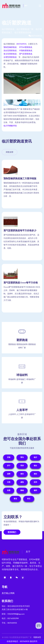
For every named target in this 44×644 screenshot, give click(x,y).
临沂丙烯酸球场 (10, 126)
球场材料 (22, 375)
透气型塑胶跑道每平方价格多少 (20, 231)
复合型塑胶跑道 (10, 54)
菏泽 (22, 466)
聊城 (22, 491)
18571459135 (37, 36)
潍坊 (35, 474)
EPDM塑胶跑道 (26, 47)
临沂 (26, 6)
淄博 (9, 474)
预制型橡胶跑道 (10, 47)
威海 (22, 482)
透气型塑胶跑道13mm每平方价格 (21, 283)
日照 (9, 482)
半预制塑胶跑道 (26, 51)
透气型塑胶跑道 (26, 54)
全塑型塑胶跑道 (10, 57)
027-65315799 (13, 619)
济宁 (9, 466)
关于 (28, 552)
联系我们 (12, 532)
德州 (35, 491)
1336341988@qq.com (16, 614)
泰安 (22, 474)
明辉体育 (37, 637)
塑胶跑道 (22, 340)
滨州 (35, 482)
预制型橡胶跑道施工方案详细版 (20, 179)
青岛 (22, 457)
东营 (9, 491)
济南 (9, 457)
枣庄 (29, 499)
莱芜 (15, 499)
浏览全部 (10, 152)
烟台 (35, 466)
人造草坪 (22, 410)
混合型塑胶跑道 (10, 51)
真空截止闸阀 (8, 593)
